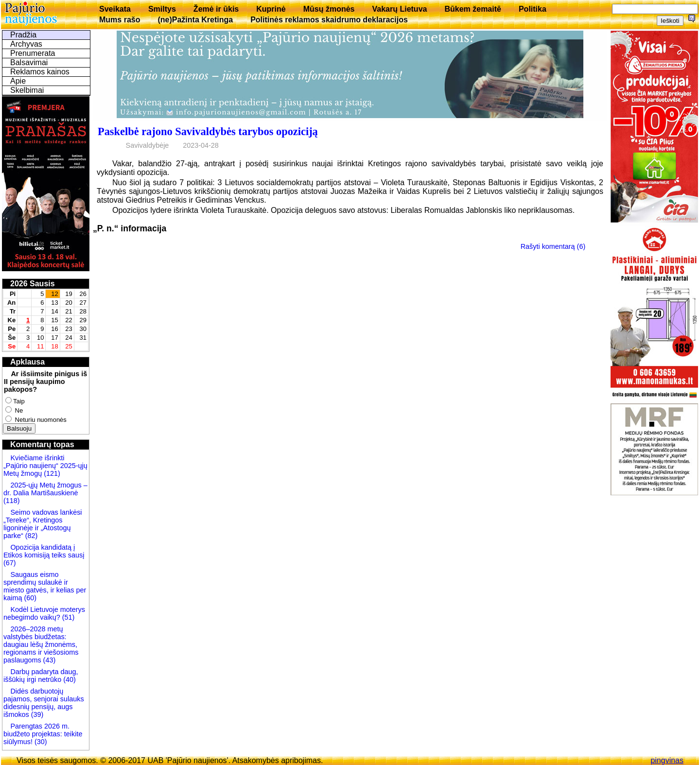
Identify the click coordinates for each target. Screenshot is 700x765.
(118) (12, 501)
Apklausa (27, 362)
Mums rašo (120, 20)
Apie (18, 81)
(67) (10, 563)
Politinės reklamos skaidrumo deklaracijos (329, 20)
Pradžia (23, 35)
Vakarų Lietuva (399, 9)
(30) (40, 742)
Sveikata (115, 9)
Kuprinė (271, 9)
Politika (533, 9)
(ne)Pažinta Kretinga (195, 20)
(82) (32, 536)
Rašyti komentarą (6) (553, 246)
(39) (36, 714)
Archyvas (26, 44)
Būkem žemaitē (473, 9)
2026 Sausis (33, 284)
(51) (68, 617)
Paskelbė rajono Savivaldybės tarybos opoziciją (208, 131)
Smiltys (162, 9)
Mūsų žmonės (329, 9)
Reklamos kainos (40, 72)
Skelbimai (27, 90)
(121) (52, 473)
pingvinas (667, 760)
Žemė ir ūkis (216, 9)
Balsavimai (29, 62)
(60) (29, 598)
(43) (49, 660)
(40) (69, 679)
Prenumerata (33, 53)
